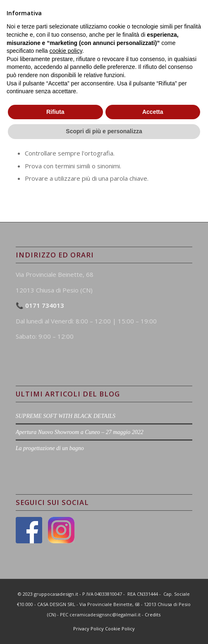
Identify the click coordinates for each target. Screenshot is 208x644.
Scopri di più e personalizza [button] (104, 627)
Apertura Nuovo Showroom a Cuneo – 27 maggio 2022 (80, 432)
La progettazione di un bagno (50, 448)
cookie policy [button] (66, 547)
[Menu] (188, 17)
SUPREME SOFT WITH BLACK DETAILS (66, 416)
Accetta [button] (153, 608)
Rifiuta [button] (55, 608)
